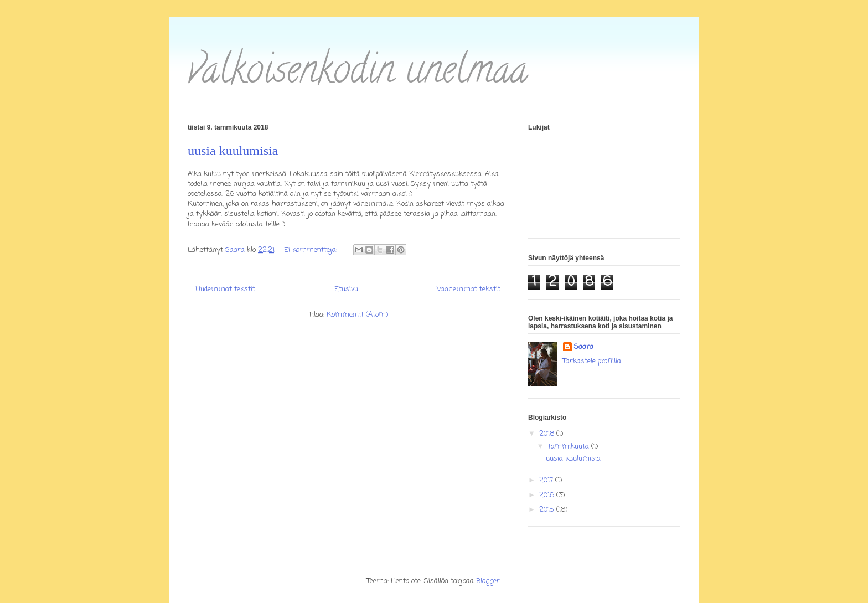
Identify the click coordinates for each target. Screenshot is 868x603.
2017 (547, 480)
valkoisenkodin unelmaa (358, 74)
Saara (584, 347)
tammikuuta (570, 447)
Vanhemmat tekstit (469, 289)
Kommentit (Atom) (357, 315)
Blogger (488, 581)
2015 (548, 510)
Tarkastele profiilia (592, 361)
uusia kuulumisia (233, 151)
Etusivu (346, 289)
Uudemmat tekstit (226, 289)
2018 (548, 434)
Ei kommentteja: (312, 250)
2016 (548, 495)
